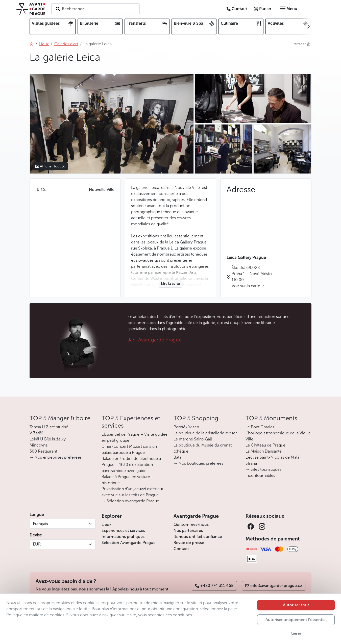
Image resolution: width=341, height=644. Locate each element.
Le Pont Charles (260, 427)
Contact (181, 549)
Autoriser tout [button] (296, 605)
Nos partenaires (188, 530)
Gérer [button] (296, 633)
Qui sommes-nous (191, 524)
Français (40, 524)
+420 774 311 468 (214, 586)
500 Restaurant (43, 451)
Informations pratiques (123, 537)
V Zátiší (36, 433)
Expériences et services (123, 530)
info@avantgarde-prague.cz (274, 586)
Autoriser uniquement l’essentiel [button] (296, 620)
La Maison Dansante (264, 451)
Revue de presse (189, 543)
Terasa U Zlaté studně (49, 427)
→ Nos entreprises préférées (56, 457)
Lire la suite (170, 284)
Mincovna (39, 445)
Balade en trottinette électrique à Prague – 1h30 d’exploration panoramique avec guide (131, 465)
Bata (177, 457)
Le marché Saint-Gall (193, 439)
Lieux (106, 524)
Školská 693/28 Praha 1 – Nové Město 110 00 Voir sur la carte (252, 277)
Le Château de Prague (265, 445)
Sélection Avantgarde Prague (129, 543)
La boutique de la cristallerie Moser (205, 433)
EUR (37, 544)
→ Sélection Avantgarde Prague (130, 501)
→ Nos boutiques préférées (198, 463)
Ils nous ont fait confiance (198, 537)
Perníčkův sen (186, 427)
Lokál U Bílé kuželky (48, 439)
